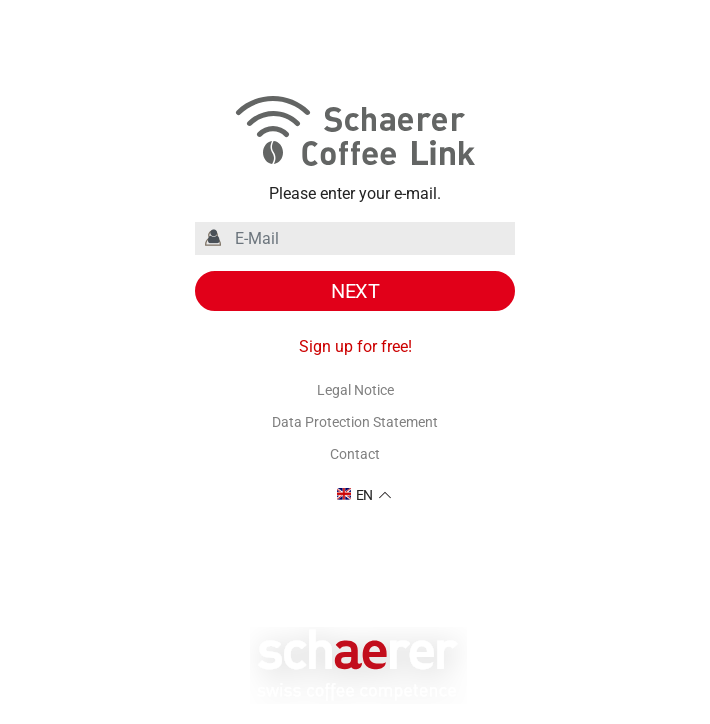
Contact (355, 454)
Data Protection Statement (355, 422)
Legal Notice (355, 390)
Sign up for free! (355, 346)
